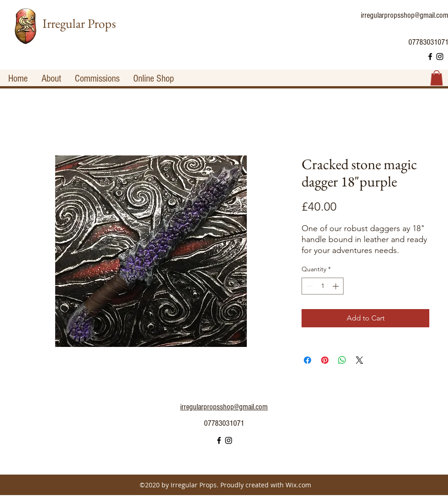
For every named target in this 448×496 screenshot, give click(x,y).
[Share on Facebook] (307, 360)
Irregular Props (79, 23)
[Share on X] (359, 360)
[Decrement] (309, 286)
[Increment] (336, 286)
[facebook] (430, 57)
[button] (437, 78)
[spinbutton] (323, 286)
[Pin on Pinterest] (325, 360)
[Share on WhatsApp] (342, 360)
